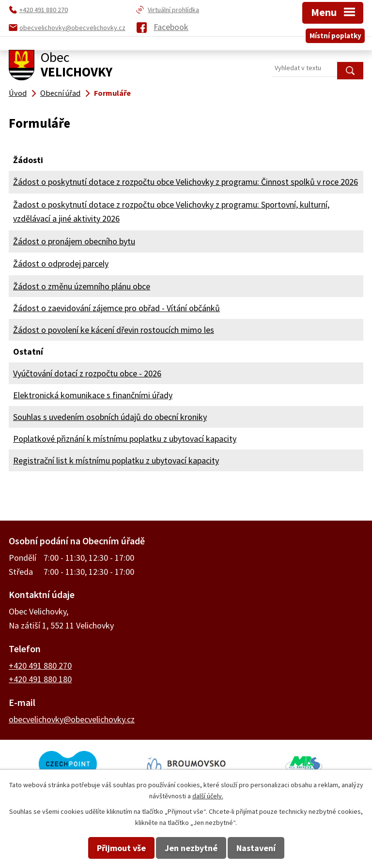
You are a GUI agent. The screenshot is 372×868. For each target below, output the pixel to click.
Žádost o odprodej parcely (61, 263)
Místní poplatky (335, 36)
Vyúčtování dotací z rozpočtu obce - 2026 (87, 373)
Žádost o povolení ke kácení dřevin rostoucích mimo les (114, 330)
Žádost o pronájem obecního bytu (74, 241)
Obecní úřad (60, 93)
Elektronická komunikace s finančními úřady (93, 395)
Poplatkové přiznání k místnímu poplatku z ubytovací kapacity (125, 439)
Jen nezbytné (191, 848)
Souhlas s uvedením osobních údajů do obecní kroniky (110, 417)
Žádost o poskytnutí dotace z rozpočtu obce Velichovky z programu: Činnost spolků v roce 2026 (186, 182)
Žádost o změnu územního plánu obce (82, 286)
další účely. (208, 796)
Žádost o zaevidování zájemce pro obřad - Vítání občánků (116, 308)
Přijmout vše (121, 848)
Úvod (18, 93)
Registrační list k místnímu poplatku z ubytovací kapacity (116, 460)
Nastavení (256, 848)
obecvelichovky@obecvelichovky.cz (72, 719)
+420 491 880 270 (40, 666)
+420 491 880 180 (40, 679)
